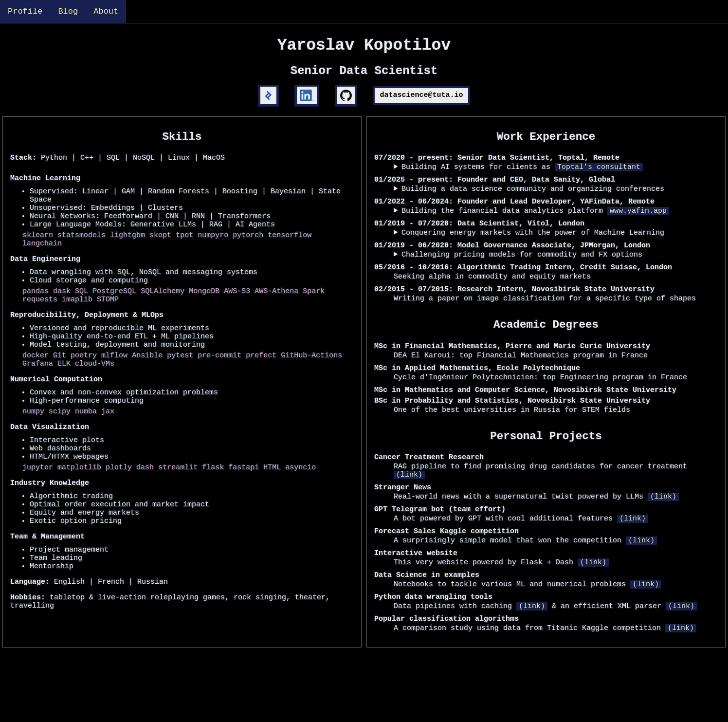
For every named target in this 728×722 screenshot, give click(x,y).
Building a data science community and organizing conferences (533, 206)
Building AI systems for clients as (522, 181)
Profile (25, 12)
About (106, 12)
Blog (68, 12)
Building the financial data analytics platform (535, 231)
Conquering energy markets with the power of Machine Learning (533, 256)
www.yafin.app (638, 231)
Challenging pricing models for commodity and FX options (522, 280)
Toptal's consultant (599, 181)
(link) (409, 526)
